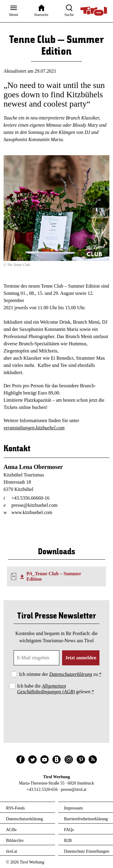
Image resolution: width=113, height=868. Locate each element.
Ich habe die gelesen (56, 689)
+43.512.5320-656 (42, 789)
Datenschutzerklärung (71, 674)
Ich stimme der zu (60, 674)
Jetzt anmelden (81, 658)
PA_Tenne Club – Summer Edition (54, 576)
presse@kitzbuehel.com (35, 505)
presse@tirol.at (74, 789)
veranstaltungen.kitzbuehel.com (34, 428)
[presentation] (57, 712)
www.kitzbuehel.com (32, 512)
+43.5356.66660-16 (30, 498)
